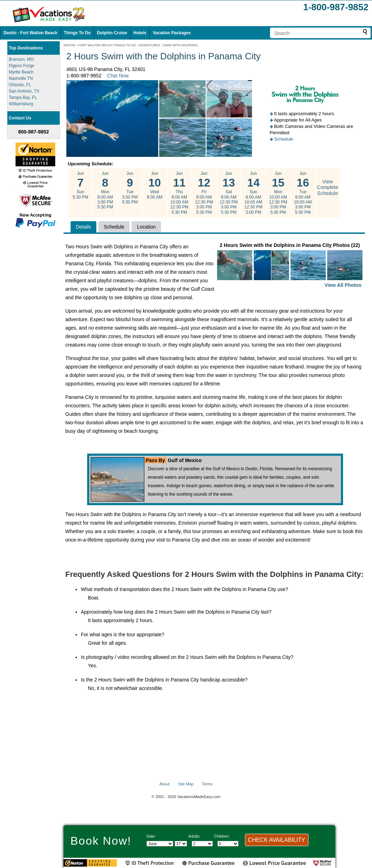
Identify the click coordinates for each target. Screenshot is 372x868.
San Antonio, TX (24, 91)
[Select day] (181, 844)
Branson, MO (21, 59)
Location (146, 227)
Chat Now (118, 76)
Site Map (186, 784)
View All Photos (343, 285)
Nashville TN (21, 78)
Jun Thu (179, 193)
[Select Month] (160, 844)
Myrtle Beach (21, 72)
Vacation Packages (172, 33)
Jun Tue (130, 188)
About (165, 784)
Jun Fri (204, 193)
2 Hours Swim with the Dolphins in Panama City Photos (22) (290, 266)
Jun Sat (229, 193)
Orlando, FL (20, 85)
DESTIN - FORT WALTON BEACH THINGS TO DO (100, 45)
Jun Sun (80, 185)
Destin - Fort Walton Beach (31, 33)
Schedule (284, 139)
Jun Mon (105, 190)
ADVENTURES (150, 45)
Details (83, 227)
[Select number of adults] (202, 844)
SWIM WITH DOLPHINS (181, 45)
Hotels (140, 33)
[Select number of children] (228, 844)
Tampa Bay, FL (23, 98)
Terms (207, 784)
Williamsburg (21, 104)
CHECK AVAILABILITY (277, 840)
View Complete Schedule (328, 188)
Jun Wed (155, 185)
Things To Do (77, 33)
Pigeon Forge (22, 66)
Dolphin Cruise (112, 33)
